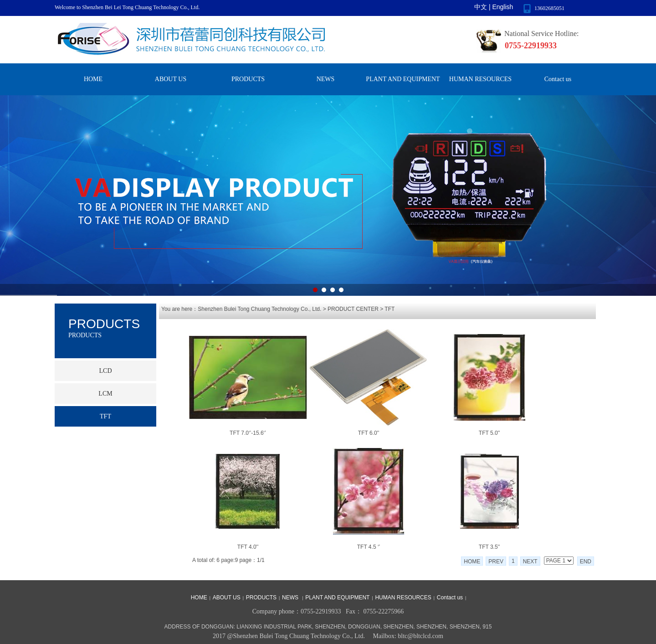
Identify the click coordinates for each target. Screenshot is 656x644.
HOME (93, 79)
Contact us (558, 79)
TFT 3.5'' (489, 547)
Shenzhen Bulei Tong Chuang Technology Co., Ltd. (259, 309)
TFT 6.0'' (369, 433)
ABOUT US (171, 79)
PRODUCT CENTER (353, 309)
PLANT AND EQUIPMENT (403, 79)
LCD (106, 371)
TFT (389, 309)
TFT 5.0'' (489, 433)
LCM (105, 394)
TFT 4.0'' (248, 547)
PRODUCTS (248, 79)
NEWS (326, 79)
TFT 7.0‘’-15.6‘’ (248, 433)
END (586, 562)
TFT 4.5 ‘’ (369, 547)
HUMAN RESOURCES (480, 79)
